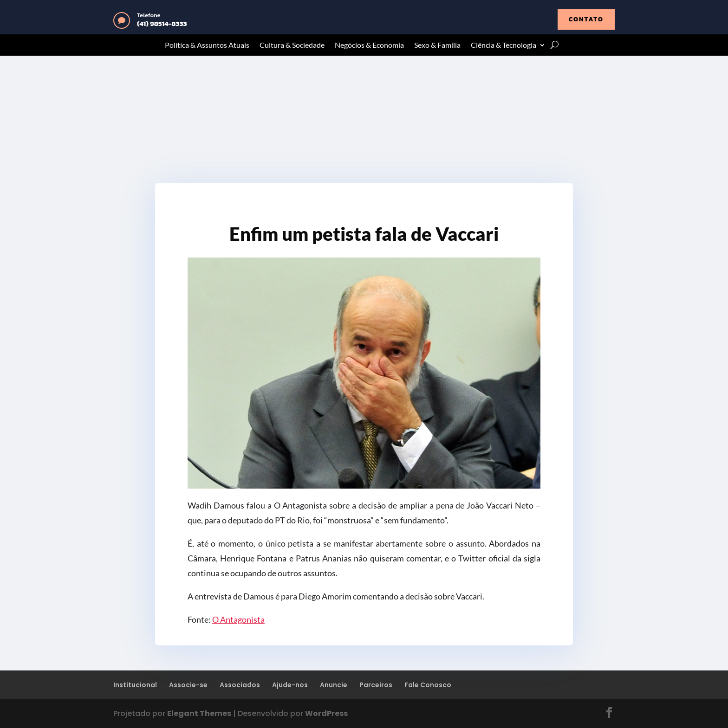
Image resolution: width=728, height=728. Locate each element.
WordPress (326, 713)
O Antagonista (238, 619)
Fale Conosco (428, 685)
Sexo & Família (437, 45)
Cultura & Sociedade (292, 45)
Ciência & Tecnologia (504, 45)
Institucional (135, 685)
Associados (240, 685)
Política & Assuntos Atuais (207, 45)
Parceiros (376, 685)
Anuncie (334, 685)
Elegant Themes (199, 713)
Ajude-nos (290, 685)
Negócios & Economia (369, 45)
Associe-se (188, 685)
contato (586, 19)
